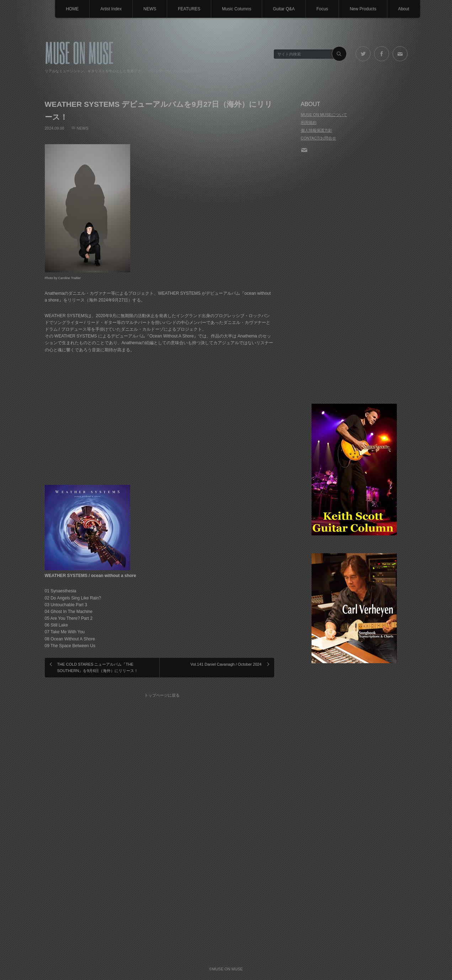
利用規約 (309, 122)
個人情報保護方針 (317, 130)
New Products (363, 9)
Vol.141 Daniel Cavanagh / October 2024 (226, 664)
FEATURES (189, 9)
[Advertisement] (354, 279)
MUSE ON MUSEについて (324, 115)
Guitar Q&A (284, 9)
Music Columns (236, 9)
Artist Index (111, 9)
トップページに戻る (162, 695)
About (403, 9)
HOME (72, 9)
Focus (322, 9)
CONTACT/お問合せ (318, 138)
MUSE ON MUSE (79, 52)
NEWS (150, 9)
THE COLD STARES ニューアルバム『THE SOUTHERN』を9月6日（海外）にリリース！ (98, 667)
